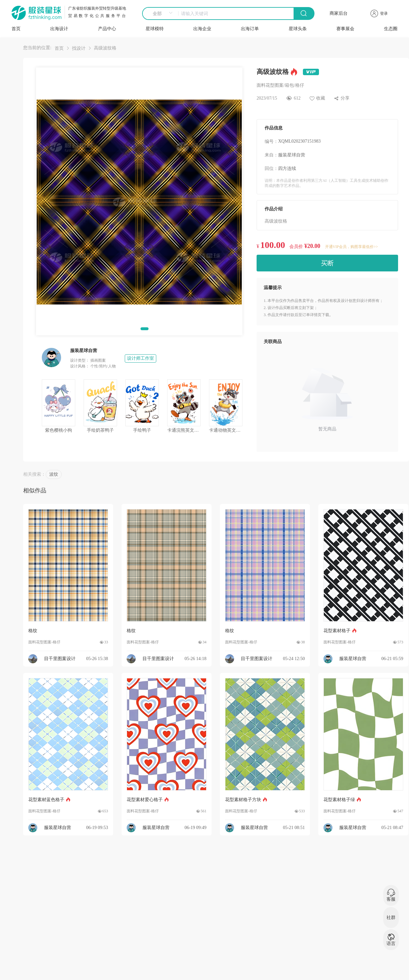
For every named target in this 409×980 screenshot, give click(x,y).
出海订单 (250, 29)
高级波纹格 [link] (105, 48)
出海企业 (202, 29)
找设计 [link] (79, 48)
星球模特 (155, 29)
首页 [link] (59, 48)
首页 (16, 29)
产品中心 (107, 29)
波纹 (54, 474)
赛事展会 (345, 29)
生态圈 (391, 29)
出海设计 (59, 29)
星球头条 (298, 29)
